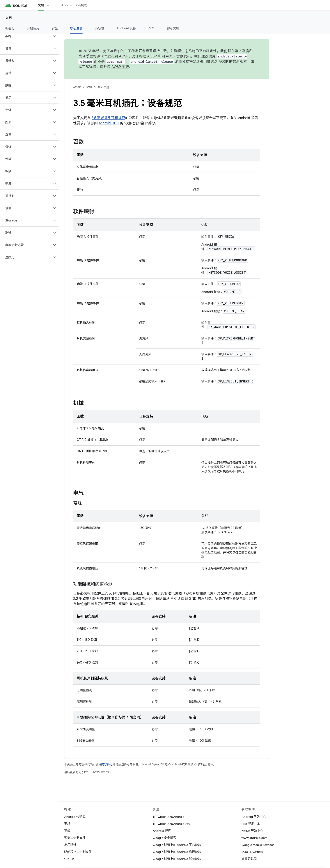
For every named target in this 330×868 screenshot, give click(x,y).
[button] (26, 36)
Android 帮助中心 (254, 817)
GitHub (69, 859)
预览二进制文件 (75, 838)
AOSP (77, 87)
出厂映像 (70, 845)
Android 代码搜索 (74, 5)
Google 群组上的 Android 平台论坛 (177, 845)
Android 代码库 (75, 817)
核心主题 (103, 87)
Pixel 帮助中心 (251, 824)
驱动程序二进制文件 (78, 852)
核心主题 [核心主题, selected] (76, 28)
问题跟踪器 (249, 859)
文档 (9, 18)
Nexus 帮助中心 (252, 831)
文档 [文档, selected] (41, 5)
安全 (55, 28)
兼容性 (100, 28)
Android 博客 (162, 831)
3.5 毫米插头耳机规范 (108, 118)
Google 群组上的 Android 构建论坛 (177, 852)
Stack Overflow (252, 852)
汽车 (152, 28)
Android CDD (109, 123)
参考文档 (173, 28)
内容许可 (107, 764)
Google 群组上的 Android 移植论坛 (177, 859)
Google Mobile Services (258, 845)
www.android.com (255, 838)
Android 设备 (126, 28)
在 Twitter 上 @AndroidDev (171, 824)
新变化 (10, 28)
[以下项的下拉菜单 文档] (50, 5)
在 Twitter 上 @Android (169, 817)
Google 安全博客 (164, 838)
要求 (67, 824)
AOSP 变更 (120, 67)
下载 (67, 831)
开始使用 (33, 28)
